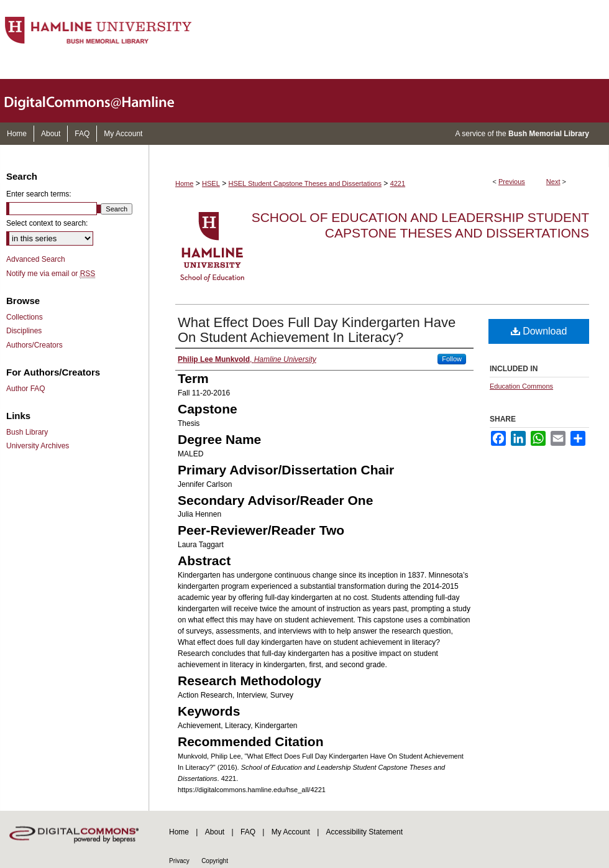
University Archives (38, 446)
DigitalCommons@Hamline (99, 101)
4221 (398, 183)
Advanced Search (36, 259)
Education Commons (521, 386)
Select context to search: (47, 223)
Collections (25, 317)
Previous (512, 182)
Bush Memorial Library (549, 134)
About (215, 832)
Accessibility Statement (364, 832)
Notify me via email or (51, 274)
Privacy (179, 861)
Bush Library (27, 432)
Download (539, 331)
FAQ (248, 832)
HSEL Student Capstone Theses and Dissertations (305, 183)
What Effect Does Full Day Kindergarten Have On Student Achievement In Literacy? (317, 330)
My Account (291, 832)
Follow (452, 359)
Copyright (215, 861)
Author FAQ (26, 389)
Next (553, 182)
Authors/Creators (34, 345)
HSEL (211, 183)
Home (184, 183)
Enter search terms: (39, 194)
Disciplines (24, 331)
